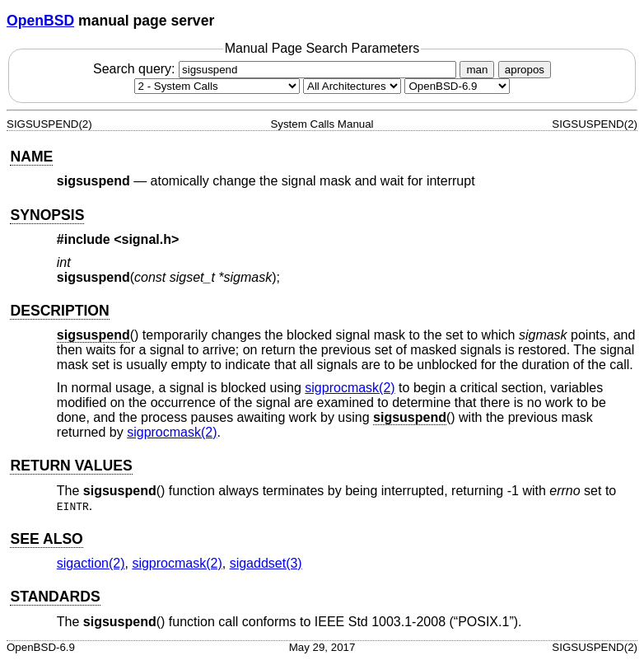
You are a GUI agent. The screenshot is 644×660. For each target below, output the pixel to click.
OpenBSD (40, 21)
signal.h (147, 239)
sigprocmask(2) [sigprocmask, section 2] (350, 388)
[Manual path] (457, 86)
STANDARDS (55, 597)
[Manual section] (217, 86)
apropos (525, 70)
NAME (31, 157)
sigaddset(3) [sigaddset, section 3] (266, 563)
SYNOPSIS (47, 215)
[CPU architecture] (352, 86)
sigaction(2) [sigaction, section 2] (91, 563)
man (477, 70)
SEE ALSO (46, 539)
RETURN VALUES (71, 466)
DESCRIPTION (59, 311)
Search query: (277, 69)
